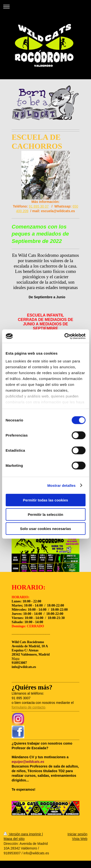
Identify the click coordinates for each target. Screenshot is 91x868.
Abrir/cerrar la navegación (45, 6)
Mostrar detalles (62, 485)
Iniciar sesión (77, 834)
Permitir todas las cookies (46, 500)
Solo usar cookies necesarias (45, 529)
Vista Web (80, 839)
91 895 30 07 (39, 206)
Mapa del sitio (14, 839)
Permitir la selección (46, 514)
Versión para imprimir (23, 834)
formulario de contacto (29, 707)
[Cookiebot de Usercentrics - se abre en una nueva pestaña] (65, 336)
